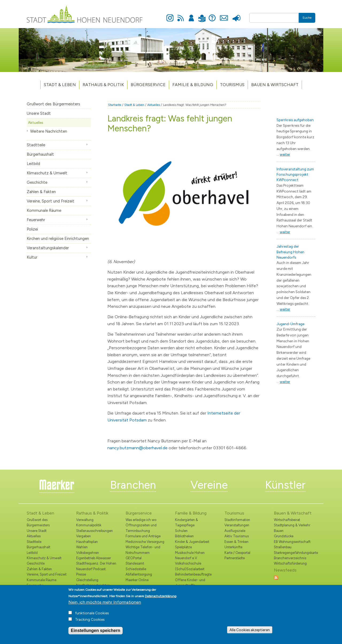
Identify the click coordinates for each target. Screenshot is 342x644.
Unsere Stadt (39, 113)
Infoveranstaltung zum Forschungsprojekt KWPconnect (295, 175)
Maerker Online (137, 580)
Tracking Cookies (90, 624)
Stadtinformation (237, 520)
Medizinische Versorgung (145, 542)
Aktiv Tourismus (237, 536)
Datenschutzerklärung (161, 600)
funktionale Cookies (92, 617)
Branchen (133, 485)
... (283, 154)
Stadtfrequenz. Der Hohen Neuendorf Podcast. (96, 566)
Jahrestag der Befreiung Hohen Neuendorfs (290, 252)
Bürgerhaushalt (40, 154)
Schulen (181, 531)
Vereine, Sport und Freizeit (50, 201)
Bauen (279, 531)
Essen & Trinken (236, 542)
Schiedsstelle (136, 569)
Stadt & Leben (60, 85)
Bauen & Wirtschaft (275, 85)
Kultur (32, 257)
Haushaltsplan (87, 542)
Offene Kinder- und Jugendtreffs (190, 583)
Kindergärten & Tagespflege (186, 522)
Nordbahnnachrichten (93, 585)
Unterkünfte (233, 547)
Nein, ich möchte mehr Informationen (105, 606)
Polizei (32, 229)
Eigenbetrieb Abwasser (94, 558)
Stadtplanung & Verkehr (292, 525)
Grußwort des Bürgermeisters (53, 104)
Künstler (285, 485)
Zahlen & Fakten (41, 192)
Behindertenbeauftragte (193, 574)
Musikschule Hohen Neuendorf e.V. (190, 555)
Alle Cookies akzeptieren (250, 634)
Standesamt (135, 563)
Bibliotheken (184, 536)
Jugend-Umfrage (290, 324)
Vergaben (83, 536)
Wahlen (82, 547)
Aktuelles (36, 122)
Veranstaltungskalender (48, 248)
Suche (307, 18)
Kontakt (224, 15)
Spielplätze (183, 547)
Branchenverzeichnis (290, 558)
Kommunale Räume (44, 210)
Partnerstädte (235, 558)
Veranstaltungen (237, 525)
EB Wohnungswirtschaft (292, 542)
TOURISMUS (232, 85)
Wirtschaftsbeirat (287, 520)
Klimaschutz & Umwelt (47, 173)
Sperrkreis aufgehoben (295, 120)
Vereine (209, 485)
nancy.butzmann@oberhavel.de (137, 448)
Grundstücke (284, 536)
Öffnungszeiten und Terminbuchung (141, 528)
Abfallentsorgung (139, 574)
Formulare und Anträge (143, 536)
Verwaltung (85, 520)
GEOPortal (134, 558)
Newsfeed (181, 15)
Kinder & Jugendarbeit (192, 542)
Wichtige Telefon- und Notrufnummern (143, 550)
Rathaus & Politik (103, 85)
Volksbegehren (88, 553)
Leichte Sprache (202, 15)
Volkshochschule (188, 563)
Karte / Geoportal (237, 553)
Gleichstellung (87, 580)
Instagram (170, 15)
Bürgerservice (148, 85)
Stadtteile (36, 145)
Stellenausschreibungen (94, 531)
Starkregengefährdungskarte (295, 553)
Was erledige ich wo (141, 520)
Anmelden (191, 15)
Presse (236, 15)
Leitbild (33, 164)
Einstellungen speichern (96, 635)
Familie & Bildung (193, 85)
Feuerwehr (36, 220)
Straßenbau (283, 547)
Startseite (115, 105)
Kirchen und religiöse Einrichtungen (58, 239)
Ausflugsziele (235, 531)
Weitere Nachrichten (49, 131)
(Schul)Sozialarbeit (190, 569)
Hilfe (212, 15)
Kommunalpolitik (89, 525)
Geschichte (37, 182)
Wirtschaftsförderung (290, 563)
